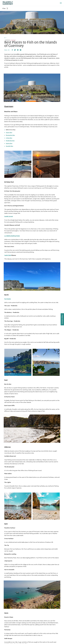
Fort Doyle (7, 299)
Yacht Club (8, 255)
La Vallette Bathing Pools (12, 236)
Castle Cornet (9, 216)
